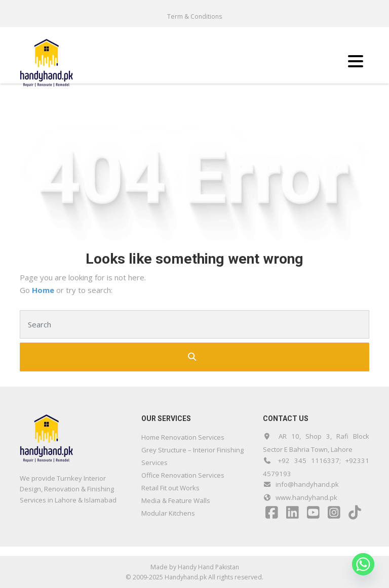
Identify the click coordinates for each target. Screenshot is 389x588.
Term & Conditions (194, 16)
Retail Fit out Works (170, 488)
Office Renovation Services (183, 475)
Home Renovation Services (183, 437)
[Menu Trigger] (356, 60)
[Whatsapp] (363, 564)
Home (44, 290)
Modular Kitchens (168, 513)
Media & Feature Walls (176, 500)
